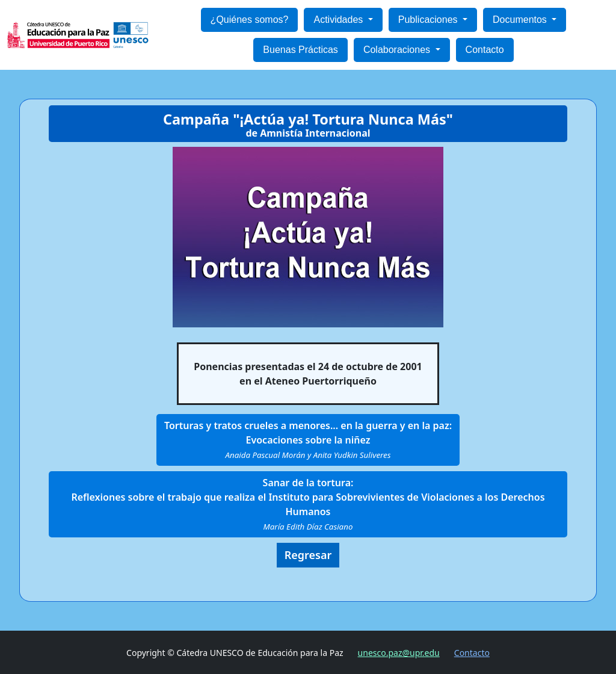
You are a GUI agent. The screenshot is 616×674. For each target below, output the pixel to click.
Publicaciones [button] (429, 20)
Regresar (308, 555)
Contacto (485, 50)
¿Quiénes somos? (250, 20)
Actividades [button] (339, 20)
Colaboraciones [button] (398, 50)
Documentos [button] (521, 20)
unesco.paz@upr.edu (399, 653)
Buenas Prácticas (300, 50)
